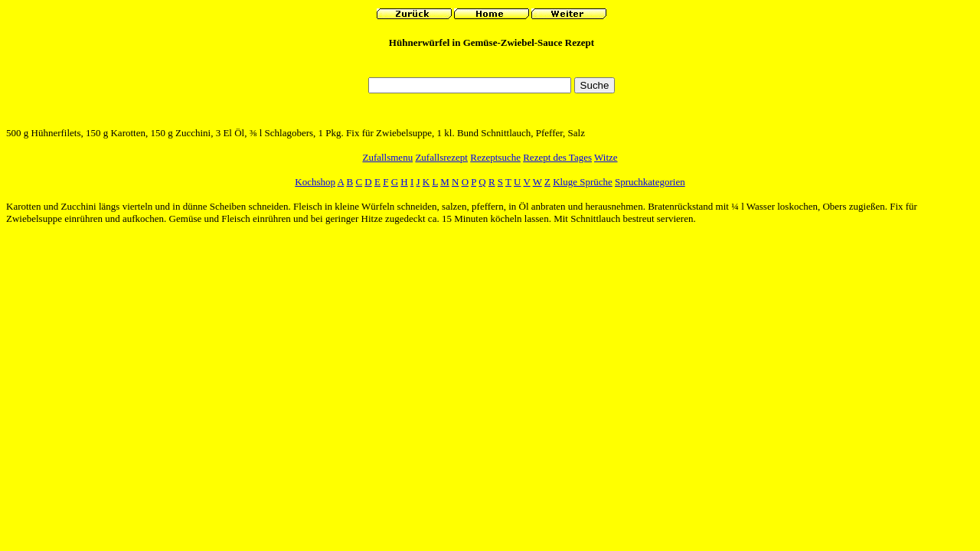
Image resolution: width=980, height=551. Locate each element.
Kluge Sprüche (583, 182)
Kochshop (315, 182)
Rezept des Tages (557, 157)
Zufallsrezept (441, 157)
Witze (606, 157)
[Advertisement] (492, 67)
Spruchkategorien (650, 182)
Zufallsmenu (387, 157)
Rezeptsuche (495, 157)
